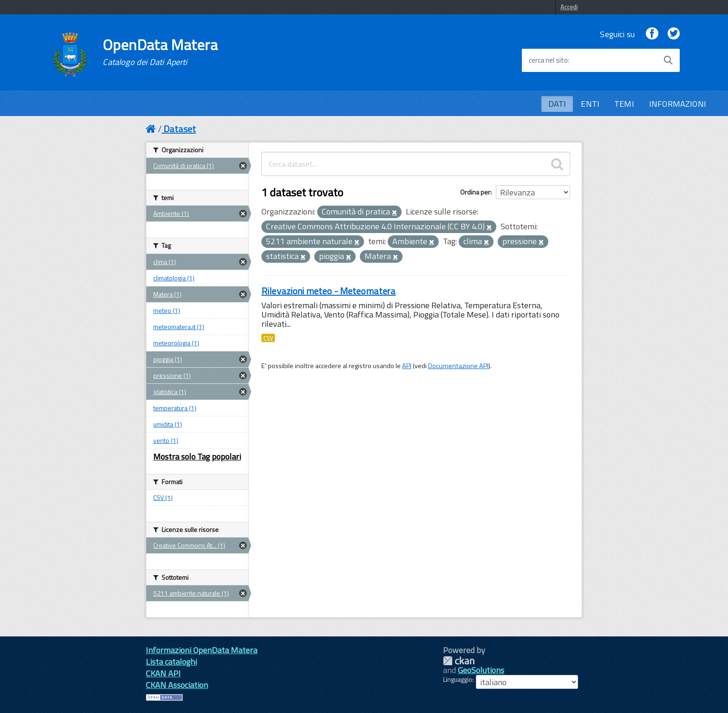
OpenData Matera (160, 52)
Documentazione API (458, 366)
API (407, 366)
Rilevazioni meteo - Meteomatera (328, 291)
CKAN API (163, 673)
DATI (557, 104)
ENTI (590, 104)
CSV (268, 338)
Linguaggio (458, 680)
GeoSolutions (481, 670)
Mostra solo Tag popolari (197, 457)
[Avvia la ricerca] (668, 60)
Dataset (180, 129)
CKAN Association (177, 685)
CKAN (459, 661)
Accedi (569, 7)
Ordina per (475, 192)
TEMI (624, 104)
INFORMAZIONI (678, 104)
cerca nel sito (548, 60)
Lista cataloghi (171, 662)
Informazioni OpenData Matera (201, 650)
